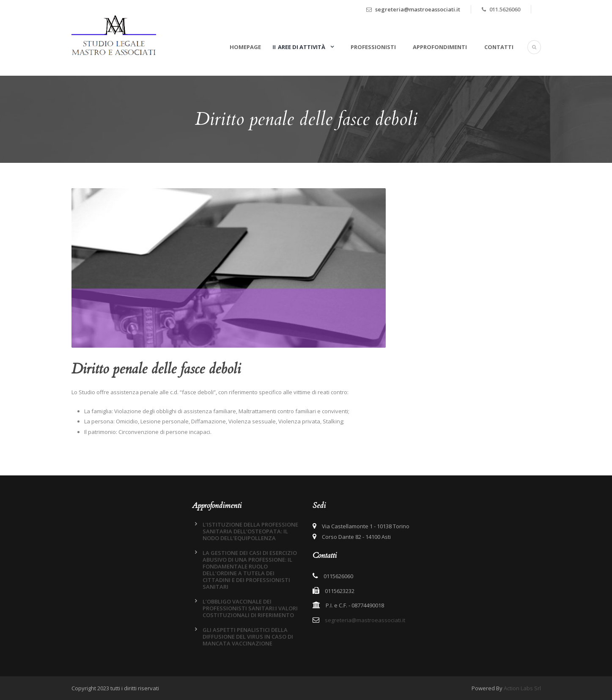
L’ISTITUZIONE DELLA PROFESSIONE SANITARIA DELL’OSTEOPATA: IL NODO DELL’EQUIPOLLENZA (250, 531)
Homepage (245, 47)
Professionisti (373, 47)
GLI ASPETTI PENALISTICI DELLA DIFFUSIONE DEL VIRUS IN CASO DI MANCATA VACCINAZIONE (248, 637)
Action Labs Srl (522, 688)
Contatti (499, 47)
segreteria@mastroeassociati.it (418, 9)
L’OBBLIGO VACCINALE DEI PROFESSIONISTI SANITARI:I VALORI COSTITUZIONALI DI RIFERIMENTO (250, 608)
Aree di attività (302, 47)
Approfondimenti (440, 47)
